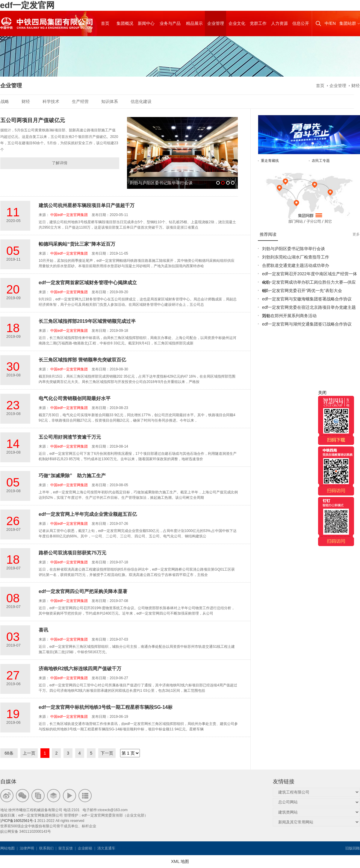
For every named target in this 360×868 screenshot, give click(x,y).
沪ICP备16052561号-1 (18, 821)
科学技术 (51, 101)
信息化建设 (141, 101)
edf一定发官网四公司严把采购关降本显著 (83, 591)
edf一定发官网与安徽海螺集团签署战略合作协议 (307, 299)
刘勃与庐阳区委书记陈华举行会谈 (294, 249)
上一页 (29, 753)
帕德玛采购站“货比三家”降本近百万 (77, 244)
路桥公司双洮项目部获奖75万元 (72, 553)
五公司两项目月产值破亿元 (33, 120)
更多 (356, 234)
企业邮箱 (85, 848)
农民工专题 (321, 161)
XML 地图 (180, 861)
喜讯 (43, 630)
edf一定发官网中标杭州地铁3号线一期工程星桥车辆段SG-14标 (106, 707)
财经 (356, 86)
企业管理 (338, 86)
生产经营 (80, 101)
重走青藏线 (270, 161)
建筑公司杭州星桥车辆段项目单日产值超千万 (87, 205)
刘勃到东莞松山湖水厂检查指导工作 (296, 257)
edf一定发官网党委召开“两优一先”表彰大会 (302, 291)
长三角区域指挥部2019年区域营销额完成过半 (87, 321)
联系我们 (46, 848)
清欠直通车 (106, 848)
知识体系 (110, 101)
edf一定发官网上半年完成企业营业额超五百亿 (88, 514)
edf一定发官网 (27, 5)
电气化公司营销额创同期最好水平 (75, 398)
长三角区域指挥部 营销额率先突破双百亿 (82, 360)
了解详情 (60, 163)
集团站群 (348, 23)
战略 (5, 101)
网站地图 (7, 848)
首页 (320, 86)
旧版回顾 (353, 848)
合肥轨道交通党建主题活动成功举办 (296, 265)
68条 (9, 753)
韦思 (138, 848)
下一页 (107, 753)
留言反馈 (66, 848)
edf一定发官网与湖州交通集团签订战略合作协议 (307, 324)
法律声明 (27, 848)
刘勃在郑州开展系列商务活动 (289, 316)
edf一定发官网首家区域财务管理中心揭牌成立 (88, 283)
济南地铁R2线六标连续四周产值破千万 (80, 669)
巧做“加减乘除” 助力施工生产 (72, 476)
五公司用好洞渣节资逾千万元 (70, 437)
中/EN (330, 23)
